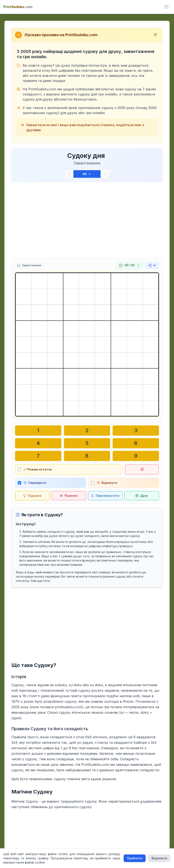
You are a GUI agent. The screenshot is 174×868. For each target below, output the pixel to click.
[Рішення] (69, 496)
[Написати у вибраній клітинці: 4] (38, 443)
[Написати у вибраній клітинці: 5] (87, 443)
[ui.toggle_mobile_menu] (166, 7)
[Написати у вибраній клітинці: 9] (136, 456)
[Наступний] (105, 174)
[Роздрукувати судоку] (142, 496)
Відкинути (107, 483)
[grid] (87, 344)
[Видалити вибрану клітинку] (142, 469)
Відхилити (159, 858)
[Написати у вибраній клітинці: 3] (136, 431)
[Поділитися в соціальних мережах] (152, 265)
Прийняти (135, 858)
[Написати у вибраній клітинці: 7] (38, 456)
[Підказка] (32, 496)
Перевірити (35, 483)
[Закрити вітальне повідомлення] (155, 35)
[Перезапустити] (105, 496)
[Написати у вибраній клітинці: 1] (38, 431)
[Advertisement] (87, 219)
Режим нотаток (38, 469)
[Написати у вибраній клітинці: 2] (87, 431)
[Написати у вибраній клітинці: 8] (87, 456)
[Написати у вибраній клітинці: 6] (136, 443)
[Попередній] (69, 174)
